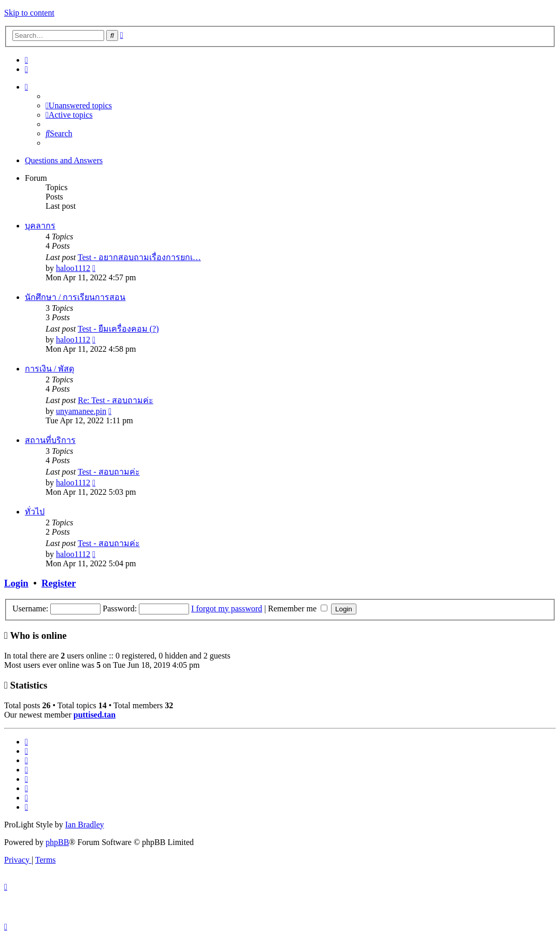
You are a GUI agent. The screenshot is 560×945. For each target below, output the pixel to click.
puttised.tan (95, 715)
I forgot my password (227, 608)
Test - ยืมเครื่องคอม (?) (118, 329)
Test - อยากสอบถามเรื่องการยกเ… (139, 257)
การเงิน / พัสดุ (49, 369)
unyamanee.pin (81, 411)
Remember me (298, 608)
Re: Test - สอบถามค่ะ (116, 400)
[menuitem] (26, 60)
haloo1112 (73, 268)
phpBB (57, 842)
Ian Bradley (85, 825)
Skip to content (29, 13)
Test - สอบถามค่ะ (109, 472)
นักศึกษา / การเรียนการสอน (75, 297)
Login (16, 583)
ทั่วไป (35, 512)
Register (59, 583)
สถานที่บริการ (50, 440)
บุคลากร (40, 226)
